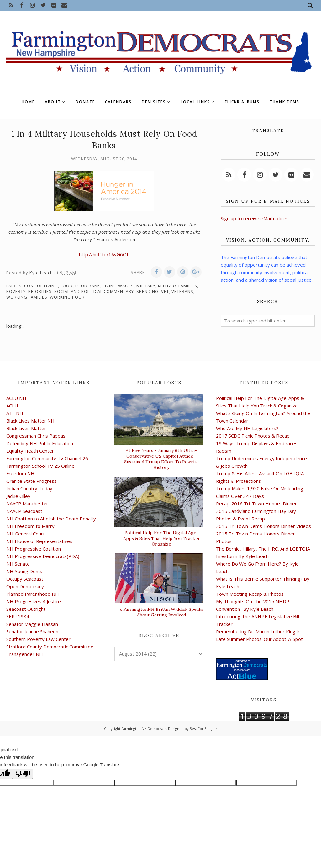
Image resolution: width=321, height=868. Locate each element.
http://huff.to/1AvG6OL (104, 254)
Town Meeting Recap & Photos (250, 594)
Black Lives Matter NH (30, 421)
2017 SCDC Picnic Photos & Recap (253, 436)
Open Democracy (25, 586)
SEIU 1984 (18, 616)
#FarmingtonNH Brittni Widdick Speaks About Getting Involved (161, 612)
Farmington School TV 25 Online (40, 466)
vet (165, 291)
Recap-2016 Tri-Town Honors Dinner (256, 503)
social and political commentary (94, 291)
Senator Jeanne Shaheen (32, 631)
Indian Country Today (29, 488)
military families (178, 286)
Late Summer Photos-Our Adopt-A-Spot (259, 639)
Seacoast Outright (26, 609)
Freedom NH (20, 473)
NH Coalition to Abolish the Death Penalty (51, 519)
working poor (67, 297)
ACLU (12, 406)
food (67, 286)
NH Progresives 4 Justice (34, 601)
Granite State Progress (32, 481)
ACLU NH (16, 398)
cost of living (41, 286)
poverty (16, 291)
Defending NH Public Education (40, 443)
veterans (182, 291)
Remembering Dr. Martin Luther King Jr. (258, 631)
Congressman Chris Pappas (36, 436)
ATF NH (15, 413)
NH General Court (26, 534)
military (146, 286)
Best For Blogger (203, 729)
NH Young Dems (24, 571)
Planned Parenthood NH (33, 594)
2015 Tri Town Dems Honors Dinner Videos (263, 526)
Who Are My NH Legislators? (247, 428)
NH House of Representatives (39, 541)
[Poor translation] (23, 774)
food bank (88, 286)
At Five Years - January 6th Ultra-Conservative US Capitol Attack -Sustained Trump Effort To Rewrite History (161, 459)
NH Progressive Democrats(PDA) (43, 556)
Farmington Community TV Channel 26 (47, 458)
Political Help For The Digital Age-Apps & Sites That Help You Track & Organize (161, 538)
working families (27, 297)
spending (147, 291)
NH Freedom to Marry (30, 526)
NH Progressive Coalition (34, 549)
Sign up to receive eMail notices (255, 218)
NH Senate (18, 564)
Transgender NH (25, 654)
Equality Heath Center (30, 451)
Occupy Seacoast (25, 579)
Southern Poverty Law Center (38, 639)
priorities (40, 291)
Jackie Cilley (18, 496)
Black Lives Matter (26, 428)
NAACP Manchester (27, 503)
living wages (118, 286)
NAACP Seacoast (24, 511)
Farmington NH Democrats (144, 729)
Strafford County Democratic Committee (50, 647)
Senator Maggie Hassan (32, 624)
